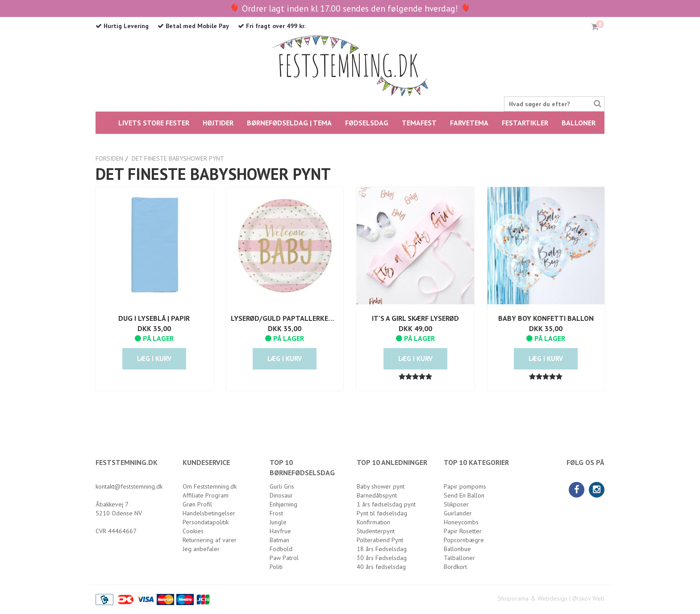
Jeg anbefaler (201, 549)
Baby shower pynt (381, 486)
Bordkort (455, 567)
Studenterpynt (376, 531)
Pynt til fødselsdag (382, 513)
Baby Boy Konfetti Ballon (546, 318)
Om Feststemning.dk (210, 486)
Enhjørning (283, 504)
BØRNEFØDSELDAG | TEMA (289, 123)
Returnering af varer (210, 540)
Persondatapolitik (206, 522)
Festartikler (525, 123)
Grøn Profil (197, 504)
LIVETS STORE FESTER (154, 123)
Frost (276, 513)
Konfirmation (373, 522)
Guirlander (458, 513)
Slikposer (456, 504)
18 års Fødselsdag (382, 549)
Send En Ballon (464, 495)
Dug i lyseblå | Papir (154, 318)
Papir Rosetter (463, 531)
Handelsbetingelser (209, 513)
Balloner (579, 123)
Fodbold (281, 549)
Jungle (278, 522)
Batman (279, 540)
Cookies (193, 531)
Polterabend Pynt (380, 540)
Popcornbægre (464, 540)
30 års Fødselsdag (382, 558)
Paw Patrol (284, 558)
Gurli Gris (282, 486)
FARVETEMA (469, 123)
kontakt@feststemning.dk (129, 486)
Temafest (419, 123)
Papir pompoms (465, 486)
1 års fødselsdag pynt (386, 504)
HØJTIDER (218, 123)
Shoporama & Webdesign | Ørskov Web (551, 598)
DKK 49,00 (415, 328)
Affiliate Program (206, 495)
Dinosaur (281, 495)
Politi (276, 567)
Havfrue (280, 531)
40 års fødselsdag (381, 567)
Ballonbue (457, 549)
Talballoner (459, 558)
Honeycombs (461, 522)
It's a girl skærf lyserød (415, 318)
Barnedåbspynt (377, 495)
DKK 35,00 (154, 328)
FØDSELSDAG (367, 123)
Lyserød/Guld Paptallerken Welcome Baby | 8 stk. (285, 318)
